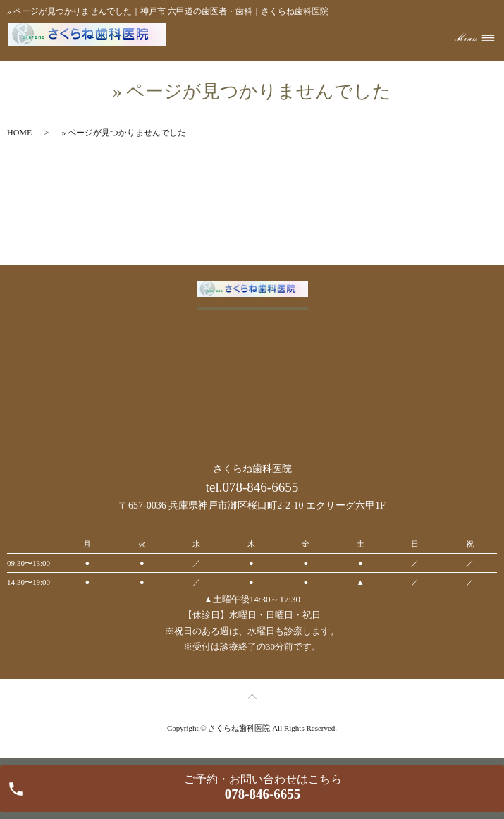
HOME (19, 133)
